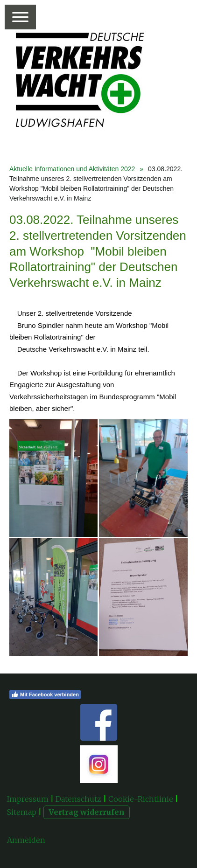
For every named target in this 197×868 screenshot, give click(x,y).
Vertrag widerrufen (87, 812)
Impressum (28, 799)
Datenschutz (78, 799)
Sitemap (22, 812)
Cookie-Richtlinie (141, 799)
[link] (36, 325)
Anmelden (26, 840)
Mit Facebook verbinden (45, 694)
